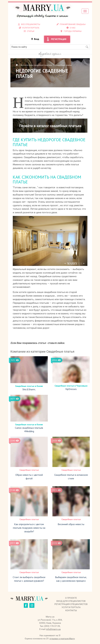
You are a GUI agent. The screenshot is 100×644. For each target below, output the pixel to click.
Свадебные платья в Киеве (29, 386)
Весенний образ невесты (71, 524)
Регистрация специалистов (71, 604)
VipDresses (71, 389)
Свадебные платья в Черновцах (71, 386)
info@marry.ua (53, 629)
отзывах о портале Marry (62, 639)
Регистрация (59, 39)
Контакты (71, 610)
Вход (36, 39)
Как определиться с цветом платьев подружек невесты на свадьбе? (29, 528)
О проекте (71, 598)
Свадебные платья (29, 470)
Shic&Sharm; (29, 389)
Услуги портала (71, 607)
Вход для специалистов (71, 601)
